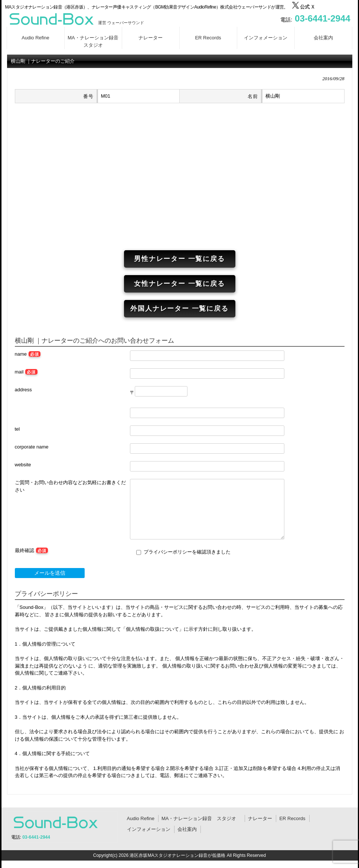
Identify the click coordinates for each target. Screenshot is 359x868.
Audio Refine (141, 818)
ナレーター (260, 818)
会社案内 (187, 829)
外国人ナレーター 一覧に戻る (179, 309)
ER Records (292, 818)
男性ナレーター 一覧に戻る (179, 259)
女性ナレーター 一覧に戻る (179, 284)
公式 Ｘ (303, 7)
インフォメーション (149, 829)
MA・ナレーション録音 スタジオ (201, 818)
